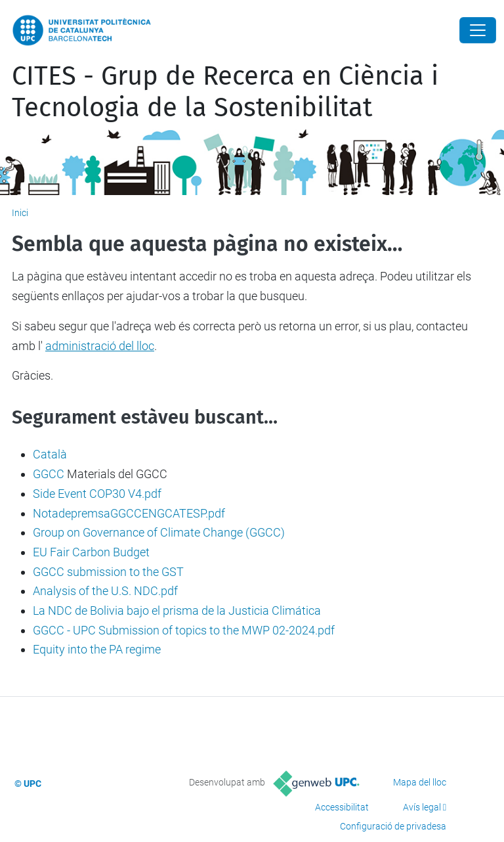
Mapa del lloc (420, 782)
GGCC (49, 474)
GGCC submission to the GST (108, 572)
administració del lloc (100, 346)
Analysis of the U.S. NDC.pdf (105, 591)
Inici (20, 213)
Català (50, 454)
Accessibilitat (342, 807)
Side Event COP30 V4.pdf (97, 494)
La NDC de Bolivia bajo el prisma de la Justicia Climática (177, 610)
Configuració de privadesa (393, 826)
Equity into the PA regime (97, 649)
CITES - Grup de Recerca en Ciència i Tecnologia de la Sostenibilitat (225, 92)
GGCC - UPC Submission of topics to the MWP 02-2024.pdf (184, 630)
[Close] (478, 30)
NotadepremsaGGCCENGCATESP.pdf (129, 513)
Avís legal (422, 807)
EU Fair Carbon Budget (91, 552)
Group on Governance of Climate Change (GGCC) (159, 532)
